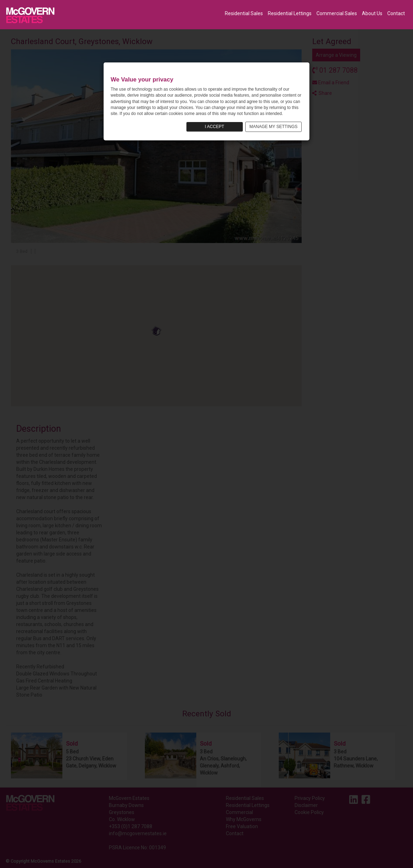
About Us (372, 13)
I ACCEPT (214, 127)
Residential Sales (244, 13)
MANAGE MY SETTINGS (273, 127)
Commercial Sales (337, 13)
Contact (396, 13)
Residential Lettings (290, 13)
